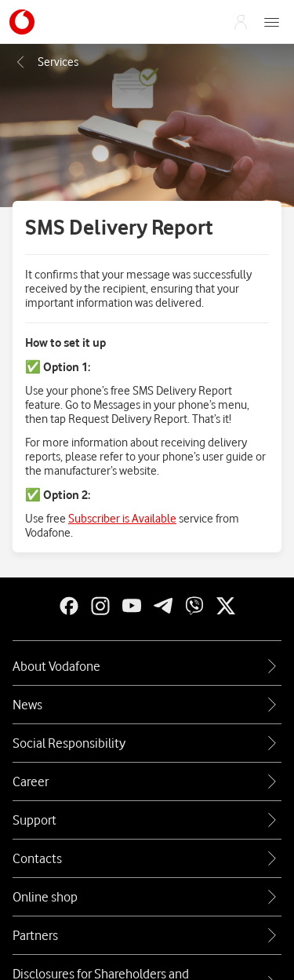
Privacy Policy (85, 904)
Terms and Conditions (190, 904)
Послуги (46, 62)
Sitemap (147, 924)
